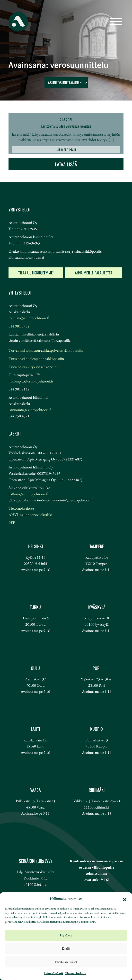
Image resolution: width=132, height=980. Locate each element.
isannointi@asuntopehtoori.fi (30, 410)
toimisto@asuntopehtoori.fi (29, 318)
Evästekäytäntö (53, 973)
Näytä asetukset (66, 962)
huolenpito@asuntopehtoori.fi (31, 381)
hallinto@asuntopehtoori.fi (28, 494)
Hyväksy (66, 935)
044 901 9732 (19, 326)
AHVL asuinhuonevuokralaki (30, 515)
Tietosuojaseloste (75, 973)
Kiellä (66, 948)
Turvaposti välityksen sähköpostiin (34, 367)
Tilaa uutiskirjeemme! (36, 273)
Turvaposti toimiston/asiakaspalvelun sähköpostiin (46, 350)
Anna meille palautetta (94, 273)
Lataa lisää (66, 164)
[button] (125, 899)
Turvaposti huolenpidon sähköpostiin (36, 359)
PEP (12, 523)
